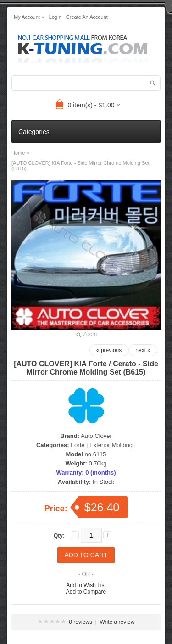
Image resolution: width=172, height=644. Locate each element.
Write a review (117, 622)
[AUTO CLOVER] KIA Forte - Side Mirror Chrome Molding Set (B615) (80, 166)
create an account (87, 17)
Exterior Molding (111, 445)
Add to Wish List (86, 585)
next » (143, 350)
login (55, 17)
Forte (78, 445)
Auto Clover (96, 436)
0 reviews (80, 622)
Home (18, 153)
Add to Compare (86, 592)
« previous (109, 350)
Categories (34, 132)
